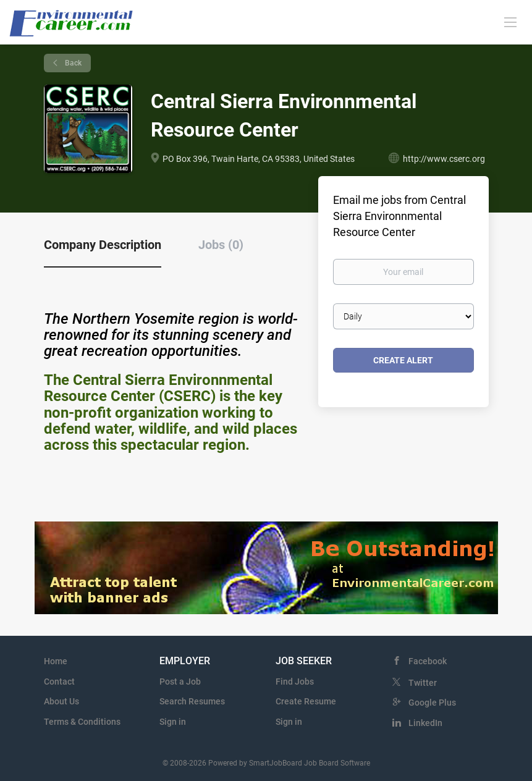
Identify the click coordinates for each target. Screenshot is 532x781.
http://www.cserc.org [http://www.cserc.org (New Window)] (444, 159)
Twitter (423, 683)
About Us (61, 701)
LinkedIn (425, 723)
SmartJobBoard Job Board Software (310, 763)
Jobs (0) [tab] (221, 245)
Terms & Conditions (82, 722)
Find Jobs (295, 682)
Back (72, 63)
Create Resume (306, 701)
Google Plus (432, 703)
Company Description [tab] (103, 245)
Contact (59, 682)
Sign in (173, 722)
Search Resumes (192, 701)
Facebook (428, 661)
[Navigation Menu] (510, 22)
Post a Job (180, 682)
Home (56, 661)
